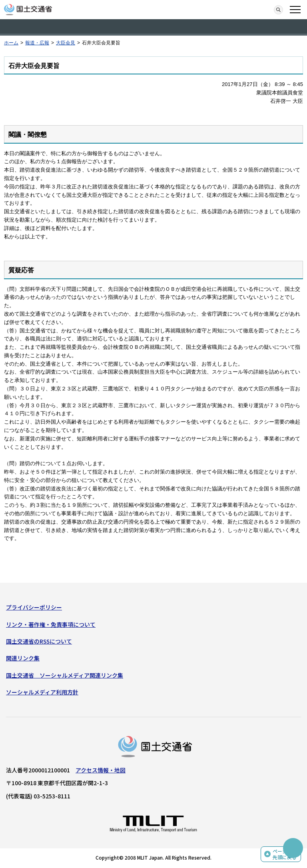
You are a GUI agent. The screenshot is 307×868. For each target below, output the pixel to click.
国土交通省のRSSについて (39, 641)
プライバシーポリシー (34, 607)
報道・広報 (37, 43)
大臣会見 (66, 43)
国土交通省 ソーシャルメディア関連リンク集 (65, 675)
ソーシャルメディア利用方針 (42, 692)
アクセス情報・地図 (101, 770)
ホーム (11, 43)
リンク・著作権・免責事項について (51, 624)
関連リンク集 (23, 658)
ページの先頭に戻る (285, 854)
